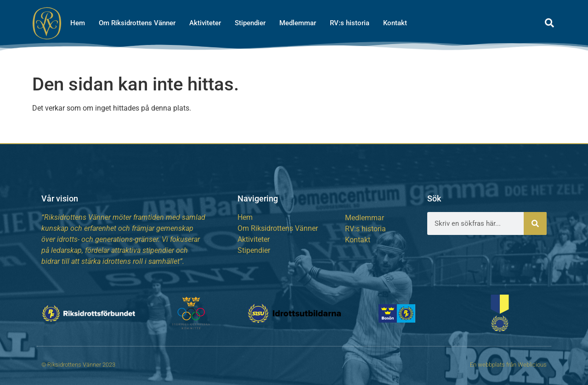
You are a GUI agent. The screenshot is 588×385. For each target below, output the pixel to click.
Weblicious (532, 365)
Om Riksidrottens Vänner (137, 23)
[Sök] (535, 223)
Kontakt (395, 23)
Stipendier (250, 23)
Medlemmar (298, 23)
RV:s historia (350, 23)
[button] (549, 23)
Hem (78, 23)
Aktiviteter (205, 23)
